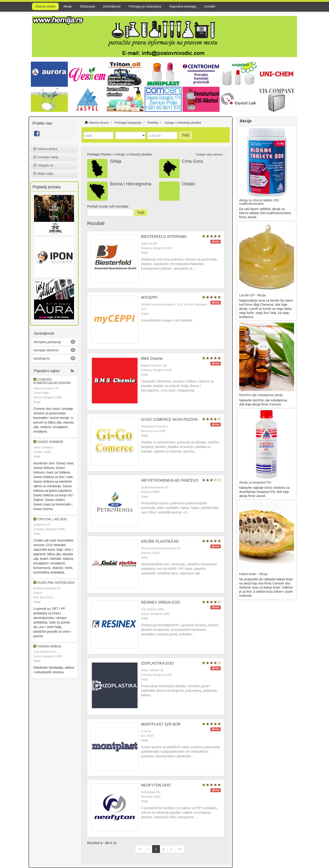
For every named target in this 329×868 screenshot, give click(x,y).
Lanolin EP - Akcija (252, 295)
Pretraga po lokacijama (145, 6)
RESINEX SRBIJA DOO (161, 602)
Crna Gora (192, 161)
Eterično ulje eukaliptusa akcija (261, 395)
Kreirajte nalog (46, 157)
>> (180, 849)
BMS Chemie (152, 359)
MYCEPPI (149, 298)
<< (140, 849)
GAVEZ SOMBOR (50, 442)
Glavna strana (45, 6)
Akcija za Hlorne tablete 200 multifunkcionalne (259, 202)
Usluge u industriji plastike (133, 154)
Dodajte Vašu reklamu (209, 155)
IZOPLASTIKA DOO (157, 663)
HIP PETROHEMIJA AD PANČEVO (170, 480)
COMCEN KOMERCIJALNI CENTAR (52, 381)
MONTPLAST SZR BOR (161, 724)
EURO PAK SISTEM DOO (56, 583)
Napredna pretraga (183, 6)
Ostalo (188, 184)
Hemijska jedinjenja (47, 342)
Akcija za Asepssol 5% (255, 482)
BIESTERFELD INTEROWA (164, 237)
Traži (186, 135)
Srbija (116, 161)
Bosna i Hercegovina (131, 184)
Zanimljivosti (112, 6)
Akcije (68, 6)
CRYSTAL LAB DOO (52, 519)
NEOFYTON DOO (156, 785)
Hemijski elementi (46, 350)
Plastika (106, 154)
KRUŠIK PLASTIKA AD (160, 541)
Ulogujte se (43, 165)
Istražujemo (42, 358)
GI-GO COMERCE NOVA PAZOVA (169, 420)
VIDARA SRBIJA (49, 646)
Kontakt (209, 6)
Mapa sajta (43, 174)
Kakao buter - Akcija (253, 574)
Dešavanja (88, 6)
